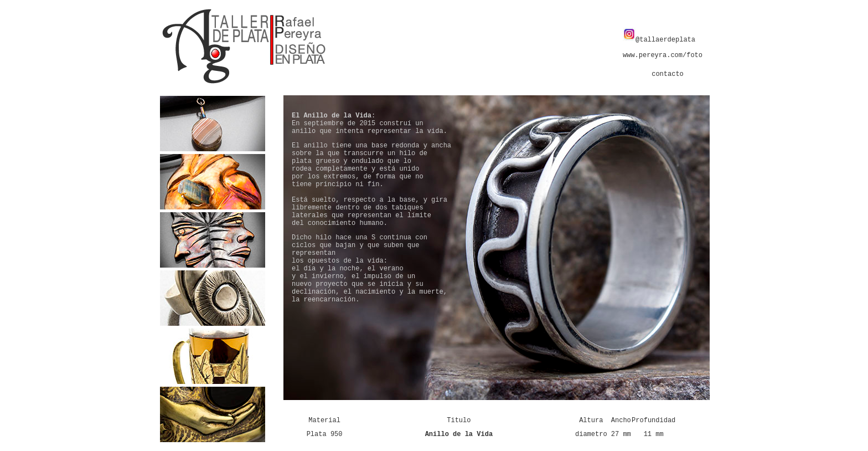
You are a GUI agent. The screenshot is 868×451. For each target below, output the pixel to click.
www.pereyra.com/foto (663, 55)
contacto (668, 74)
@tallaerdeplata (659, 40)
